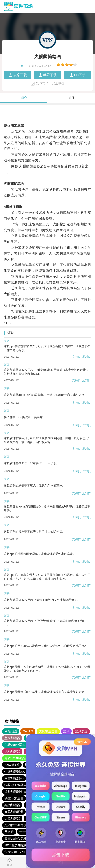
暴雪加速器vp (14, 778)
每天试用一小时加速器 (20, 852)
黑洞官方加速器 (15, 825)
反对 (85, 357)
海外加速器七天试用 (19, 792)
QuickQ (28, 731)
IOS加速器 (12, 765)
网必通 (9, 832)
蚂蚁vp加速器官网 (17, 785)
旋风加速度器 (48, 731)
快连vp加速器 (14, 798)
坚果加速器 (12, 738)
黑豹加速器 (12, 805)
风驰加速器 (12, 751)
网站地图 (11, 731)
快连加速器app (15, 772)
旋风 (66, 731)
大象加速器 (12, 818)
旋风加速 (81, 731)
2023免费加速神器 (17, 845)
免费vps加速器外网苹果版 (23, 758)
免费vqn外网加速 (16, 745)
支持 (75, 357)
